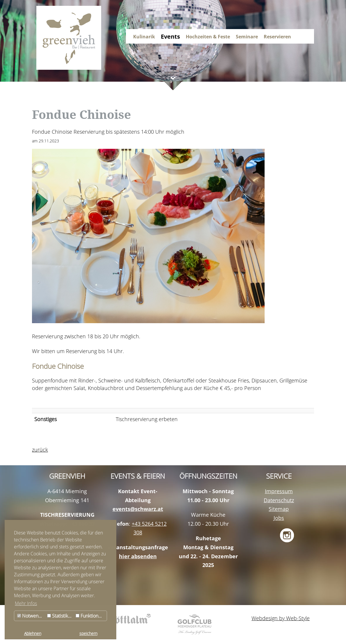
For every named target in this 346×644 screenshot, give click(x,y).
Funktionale (90, 616)
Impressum (279, 491)
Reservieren (277, 37)
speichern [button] (88, 633)
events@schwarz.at (138, 509)
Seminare (247, 37)
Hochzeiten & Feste (208, 37)
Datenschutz (279, 500)
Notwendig (31, 616)
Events (170, 36)
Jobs (279, 518)
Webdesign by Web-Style (281, 618)
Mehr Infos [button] (26, 603)
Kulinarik (144, 37)
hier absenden (138, 556)
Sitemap (279, 509)
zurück (40, 450)
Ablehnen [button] (33, 633)
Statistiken (60, 616)
